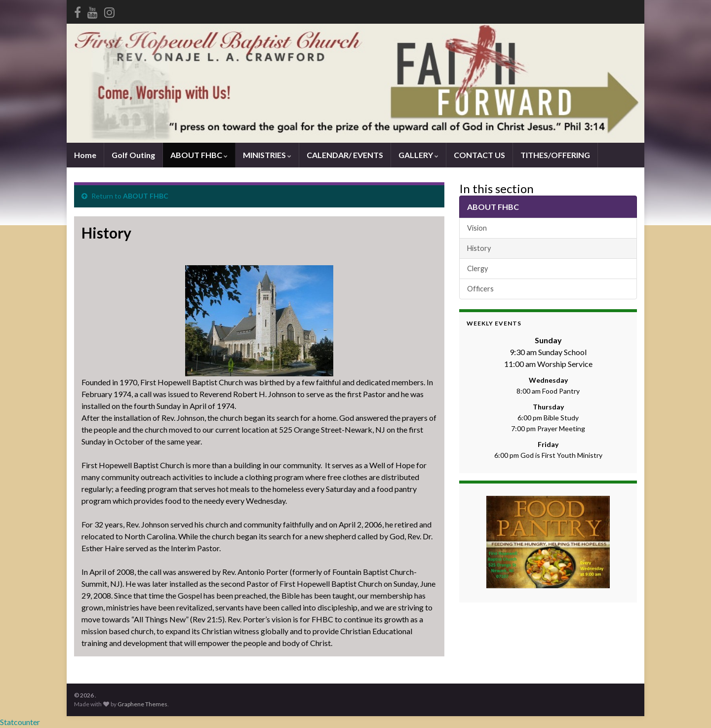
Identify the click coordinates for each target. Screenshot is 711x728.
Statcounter (20, 722)
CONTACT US (479, 155)
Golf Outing (133, 155)
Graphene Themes (142, 704)
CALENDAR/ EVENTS (345, 155)
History (479, 248)
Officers (480, 289)
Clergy (477, 268)
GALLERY (418, 155)
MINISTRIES (267, 155)
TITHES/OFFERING (555, 155)
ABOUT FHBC (199, 155)
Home (85, 155)
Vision (477, 228)
